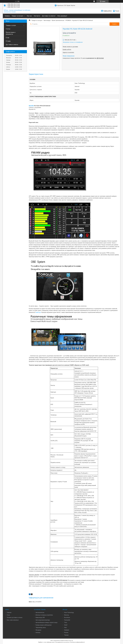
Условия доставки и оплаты (15, 617)
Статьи (8, 29)
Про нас (29, 16)
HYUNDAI (68, 20)
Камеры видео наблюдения (44, 625)
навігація (38, 312)
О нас (8, 38)
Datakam (67, 630)
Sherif (66, 625)
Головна (7, 16)
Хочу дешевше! (62, 16)
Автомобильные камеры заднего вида (46, 622)
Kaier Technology (69, 612)
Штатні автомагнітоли (58, 20)
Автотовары (47, 20)
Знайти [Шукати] (114, 24)
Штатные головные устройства (44, 615)
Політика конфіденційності (77, 642)
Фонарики (38, 630)
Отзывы (8, 41)
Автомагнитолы (40, 612)
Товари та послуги (17, 16)
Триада (66, 635)
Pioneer (66, 633)
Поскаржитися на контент (62, 642)
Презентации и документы (11, 33)
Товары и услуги (11, 25)
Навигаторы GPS (40, 617)
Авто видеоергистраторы (43, 620)
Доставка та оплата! (49, 16)
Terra (66, 622)
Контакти (37, 16)
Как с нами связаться (13, 620)
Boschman (67, 617)
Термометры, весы (41, 627)
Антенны (38, 633)
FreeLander (67, 620)
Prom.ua (71, 640)
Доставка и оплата (12, 45)
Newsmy (67, 615)
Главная (9, 612)
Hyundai (31, 106)
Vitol (65, 627)
